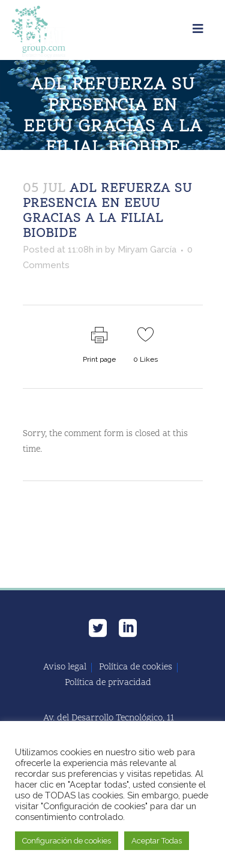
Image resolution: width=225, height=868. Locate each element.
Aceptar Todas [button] (157, 841)
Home (33, 169)
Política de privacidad (108, 683)
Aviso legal (65, 668)
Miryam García (147, 250)
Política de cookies (136, 668)
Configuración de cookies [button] (67, 841)
